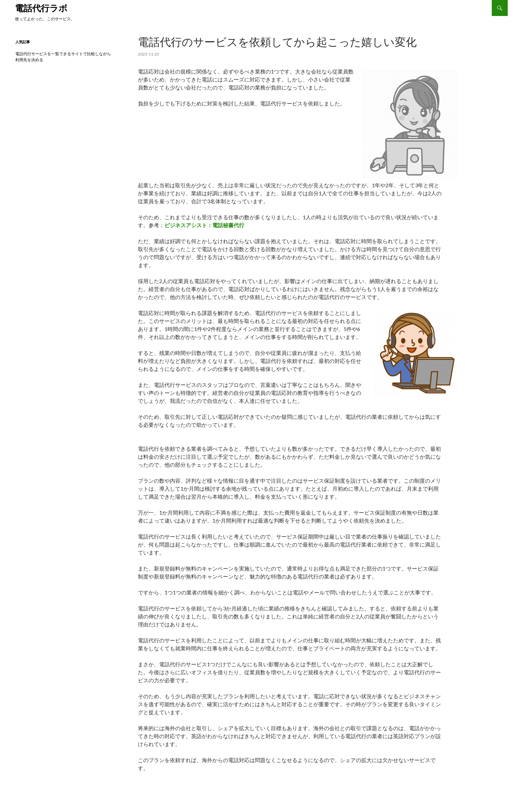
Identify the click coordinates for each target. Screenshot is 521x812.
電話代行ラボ (41, 8)
